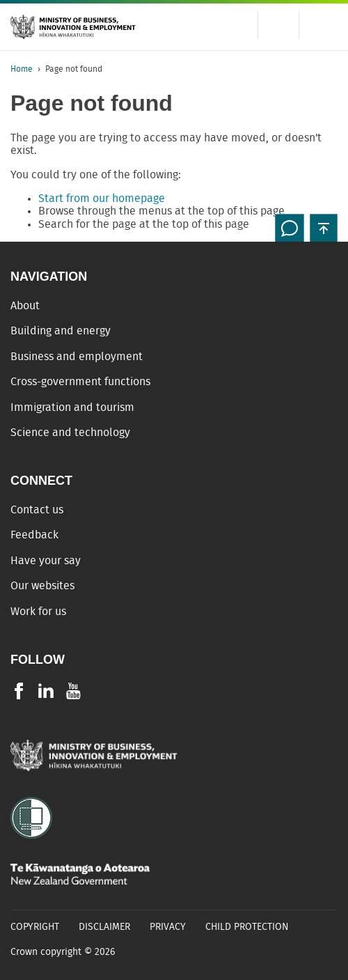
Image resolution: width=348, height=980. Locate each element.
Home (22, 69)
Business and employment (77, 357)
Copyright (35, 927)
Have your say (46, 561)
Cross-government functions (80, 382)
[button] (324, 228)
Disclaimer (104, 927)
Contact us (37, 510)
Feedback (34, 535)
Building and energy (61, 331)
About (25, 306)
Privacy (168, 927)
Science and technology (70, 433)
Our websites (42, 586)
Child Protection (247, 927)
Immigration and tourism (72, 407)
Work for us (38, 612)
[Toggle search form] (278, 25)
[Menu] (324, 25)
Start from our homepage (102, 199)
